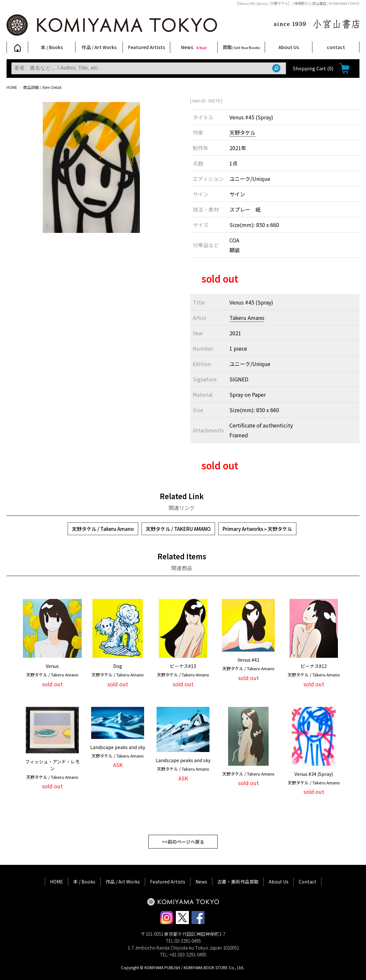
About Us (289, 47)
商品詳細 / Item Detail (42, 87)
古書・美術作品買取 (238, 882)
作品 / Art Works (99, 47)
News (194, 47)
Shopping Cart (313, 68)
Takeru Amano (247, 318)
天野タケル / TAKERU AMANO (178, 529)
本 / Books (52, 47)
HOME (12, 87)
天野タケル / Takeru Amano (103, 529)
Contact (308, 882)
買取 (241, 47)
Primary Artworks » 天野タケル (257, 529)
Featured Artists (147, 47)
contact (336, 47)
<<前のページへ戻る (183, 842)
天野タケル (242, 132)
